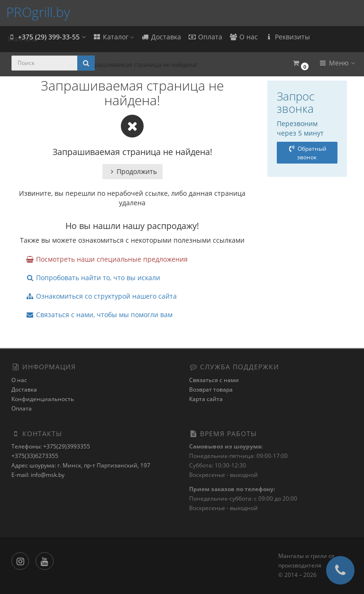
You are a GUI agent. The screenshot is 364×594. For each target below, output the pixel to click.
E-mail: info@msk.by (38, 475)
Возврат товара (211, 389)
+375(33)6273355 (35, 456)
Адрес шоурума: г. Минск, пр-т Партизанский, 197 (81, 465)
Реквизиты (287, 37)
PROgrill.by (38, 12)
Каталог (113, 37)
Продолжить (132, 171)
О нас (243, 37)
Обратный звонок (307, 153)
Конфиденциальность (43, 399)
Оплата (205, 37)
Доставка (161, 37)
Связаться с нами (214, 380)
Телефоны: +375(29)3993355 (51, 446)
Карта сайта (206, 399)
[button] (300, 63)
